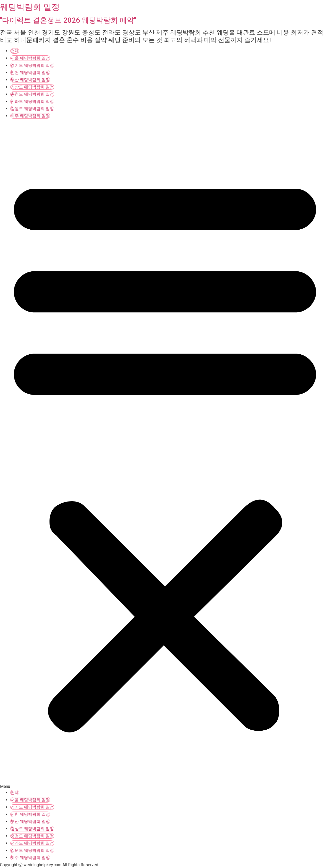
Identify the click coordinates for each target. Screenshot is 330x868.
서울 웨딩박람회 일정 (30, 58)
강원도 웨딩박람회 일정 (32, 109)
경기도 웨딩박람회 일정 (32, 65)
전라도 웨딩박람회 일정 (32, 101)
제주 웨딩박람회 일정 (30, 116)
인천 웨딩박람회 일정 (30, 73)
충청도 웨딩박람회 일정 (32, 94)
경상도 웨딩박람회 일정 (32, 87)
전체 (15, 51)
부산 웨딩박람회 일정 (30, 80)
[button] (165, 455)
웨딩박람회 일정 (30, 7)
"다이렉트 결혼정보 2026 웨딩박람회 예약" (68, 20)
